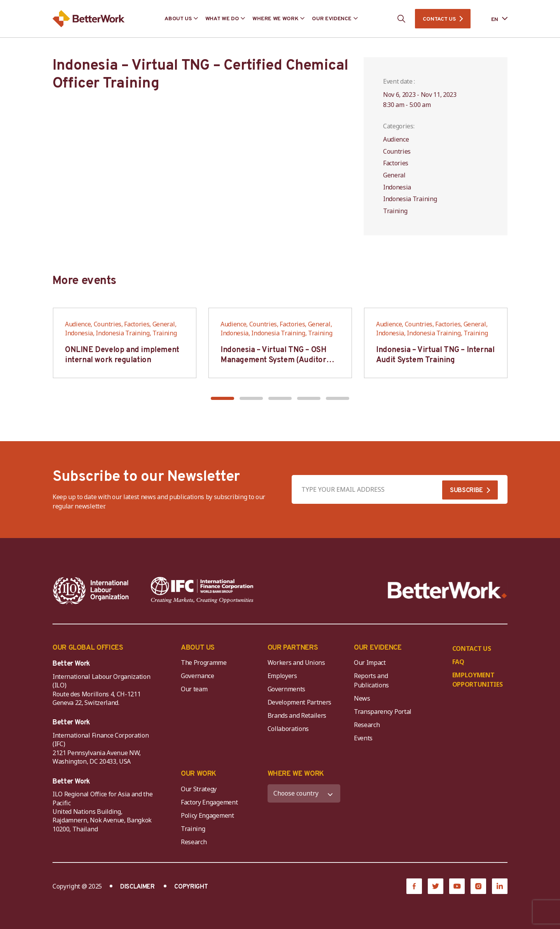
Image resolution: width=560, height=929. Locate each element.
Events (363, 738)
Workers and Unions (296, 663)
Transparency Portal (383, 712)
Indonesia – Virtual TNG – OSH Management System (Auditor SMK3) (273, 360)
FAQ (458, 662)
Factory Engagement (209, 802)
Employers (282, 676)
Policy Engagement (209, 815)
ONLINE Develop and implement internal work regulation (122, 355)
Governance (198, 676)
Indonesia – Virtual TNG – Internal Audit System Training (435, 355)
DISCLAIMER (137, 887)
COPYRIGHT (191, 887)
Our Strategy (199, 789)
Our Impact (370, 663)
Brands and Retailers (297, 715)
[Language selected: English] (494, 19)
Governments (286, 689)
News (362, 698)
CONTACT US (439, 19)
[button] (222, 398)
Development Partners (300, 702)
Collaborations (288, 729)
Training (193, 829)
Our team (194, 689)
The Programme (204, 663)
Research (367, 725)
